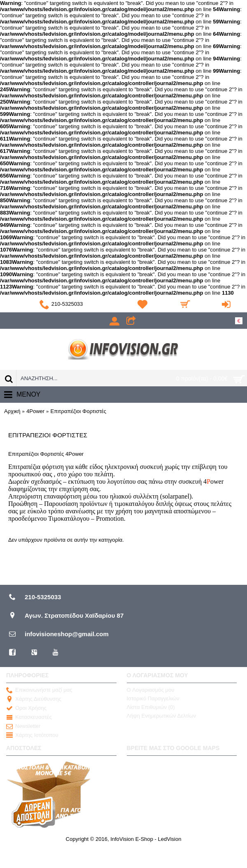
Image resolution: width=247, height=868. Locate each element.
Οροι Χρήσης (26, 708)
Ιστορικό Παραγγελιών (153, 698)
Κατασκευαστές (29, 717)
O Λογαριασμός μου (151, 690)
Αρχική (12, 411)
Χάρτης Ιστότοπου (32, 735)
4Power (35, 411)
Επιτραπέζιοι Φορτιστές (79, 411)
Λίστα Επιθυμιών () (151, 707)
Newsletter (23, 726)
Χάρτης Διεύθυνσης (34, 699)
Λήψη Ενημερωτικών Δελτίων (162, 716)
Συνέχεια (223, 564)
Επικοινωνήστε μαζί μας (39, 690)
